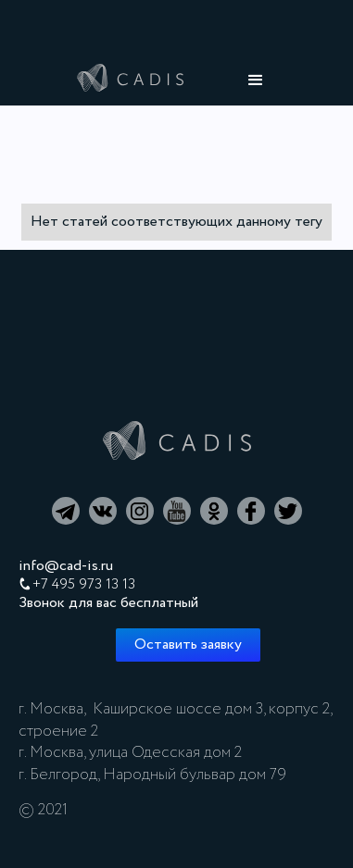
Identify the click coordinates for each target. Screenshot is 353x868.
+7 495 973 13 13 (84, 585)
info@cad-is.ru (66, 566)
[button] (256, 81)
